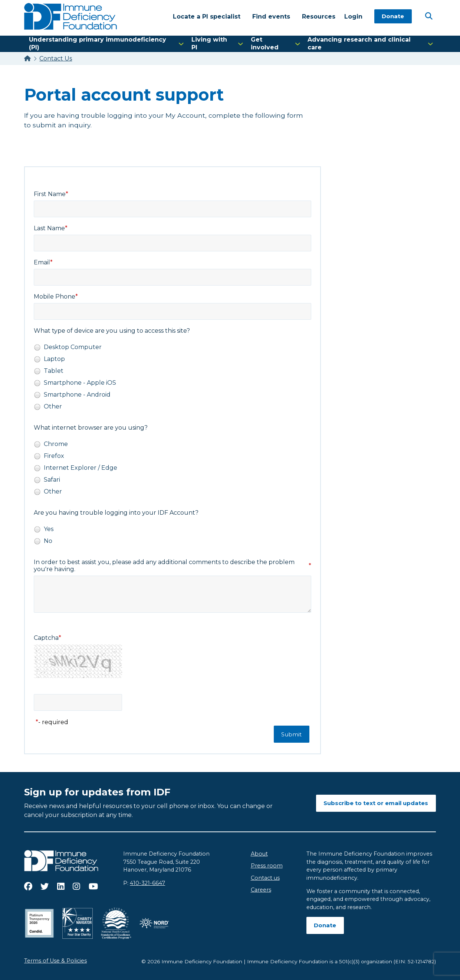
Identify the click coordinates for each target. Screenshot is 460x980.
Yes (49, 529)
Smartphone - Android (77, 395)
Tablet (54, 371)
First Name (50, 194)
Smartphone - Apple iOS (80, 383)
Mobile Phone (55, 297)
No (48, 541)
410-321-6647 (147, 883)
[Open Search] (428, 16)
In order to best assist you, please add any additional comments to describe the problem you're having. (164, 566)
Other (53, 406)
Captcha (46, 638)
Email (42, 262)
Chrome (56, 444)
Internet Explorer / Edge (80, 468)
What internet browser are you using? (91, 428)
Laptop (54, 359)
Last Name (49, 228)
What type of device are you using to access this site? (112, 331)
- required (53, 722)
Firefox (54, 456)
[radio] (37, 347)
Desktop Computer (73, 347)
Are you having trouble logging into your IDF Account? (116, 513)
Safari (52, 480)
